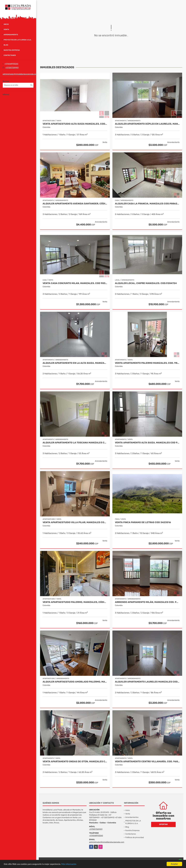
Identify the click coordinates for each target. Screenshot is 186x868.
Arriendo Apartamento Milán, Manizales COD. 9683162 (147, 602)
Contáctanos (10, 55)
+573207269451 (12, 68)
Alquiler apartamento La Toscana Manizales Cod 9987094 (75, 443)
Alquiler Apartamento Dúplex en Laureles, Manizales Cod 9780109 (147, 124)
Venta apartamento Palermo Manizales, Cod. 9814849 (147, 363)
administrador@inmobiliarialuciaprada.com (20, 74)
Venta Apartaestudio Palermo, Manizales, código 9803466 (75, 602)
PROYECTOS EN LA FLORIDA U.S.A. (18, 40)
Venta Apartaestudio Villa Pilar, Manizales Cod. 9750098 (75, 522)
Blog (6, 45)
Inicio (6, 24)
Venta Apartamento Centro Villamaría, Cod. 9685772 (147, 762)
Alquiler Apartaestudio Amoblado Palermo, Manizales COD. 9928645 (75, 682)
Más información (69, 864)
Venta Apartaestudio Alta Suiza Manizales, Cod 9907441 (75, 124)
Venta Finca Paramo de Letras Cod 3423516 (143, 522)
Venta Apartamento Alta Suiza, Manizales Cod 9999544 (147, 443)
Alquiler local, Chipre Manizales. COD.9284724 (146, 283)
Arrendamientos (132, 817)
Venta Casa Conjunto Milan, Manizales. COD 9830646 (75, 283)
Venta (6, 29)
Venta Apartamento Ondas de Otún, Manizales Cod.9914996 (75, 762)
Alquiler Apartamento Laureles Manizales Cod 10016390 (147, 682)
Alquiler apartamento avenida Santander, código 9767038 (75, 204)
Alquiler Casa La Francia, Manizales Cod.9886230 (147, 204)
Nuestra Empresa (12, 50)
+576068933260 (11, 64)
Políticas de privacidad (135, 837)
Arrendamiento (11, 35)
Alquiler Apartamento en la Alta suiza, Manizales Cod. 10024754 (75, 363)
